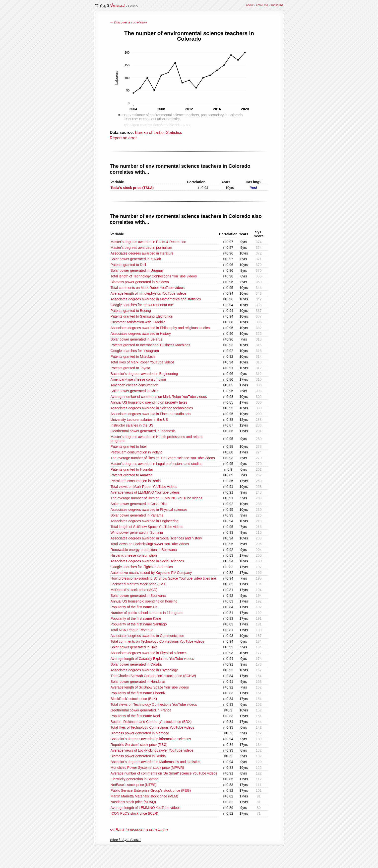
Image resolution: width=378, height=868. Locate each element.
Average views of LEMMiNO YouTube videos (145, 492)
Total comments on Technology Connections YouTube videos (157, 641)
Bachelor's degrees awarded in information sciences (151, 739)
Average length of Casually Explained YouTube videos (152, 659)
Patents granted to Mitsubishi (133, 356)
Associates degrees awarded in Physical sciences (149, 510)
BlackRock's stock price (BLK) (134, 699)
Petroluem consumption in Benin (136, 481)
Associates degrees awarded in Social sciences (147, 561)
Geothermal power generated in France (141, 710)
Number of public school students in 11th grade (147, 613)
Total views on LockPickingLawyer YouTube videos (150, 544)
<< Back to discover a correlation (139, 830)
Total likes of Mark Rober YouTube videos (143, 362)
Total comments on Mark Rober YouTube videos (148, 288)
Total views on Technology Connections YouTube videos (154, 704)
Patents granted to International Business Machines (150, 345)
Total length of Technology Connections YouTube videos (154, 276)
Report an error (123, 138)
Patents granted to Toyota (130, 368)
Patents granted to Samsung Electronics (142, 316)
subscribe (277, 5)
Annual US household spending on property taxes (149, 402)
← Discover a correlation (128, 22)
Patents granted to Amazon (132, 475)
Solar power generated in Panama (137, 515)
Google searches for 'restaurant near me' (142, 305)
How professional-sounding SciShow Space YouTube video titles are (163, 578)
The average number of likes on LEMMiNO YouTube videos (156, 498)
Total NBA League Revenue (132, 630)
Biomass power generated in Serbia (138, 756)
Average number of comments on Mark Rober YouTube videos (159, 397)
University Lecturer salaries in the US (139, 420)
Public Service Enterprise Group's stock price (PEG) (151, 790)
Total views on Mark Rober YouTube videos (144, 487)
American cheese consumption (134, 385)
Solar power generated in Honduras (138, 682)
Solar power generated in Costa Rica (139, 504)
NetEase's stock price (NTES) (134, 785)
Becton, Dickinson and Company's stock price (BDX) (151, 722)
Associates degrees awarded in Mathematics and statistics (156, 299)
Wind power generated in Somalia (137, 532)
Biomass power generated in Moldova (140, 282)
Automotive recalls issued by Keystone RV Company (151, 573)
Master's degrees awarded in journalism (141, 248)
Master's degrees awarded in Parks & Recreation (148, 242)
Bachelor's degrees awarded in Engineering (144, 374)
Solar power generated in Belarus (136, 339)
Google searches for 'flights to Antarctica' (142, 567)
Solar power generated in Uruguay (137, 270)
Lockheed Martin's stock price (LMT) (139, 584)
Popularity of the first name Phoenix (138, 693)
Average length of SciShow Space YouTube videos (150, 687)
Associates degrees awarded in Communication (147, 636)
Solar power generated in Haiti (134, 647)
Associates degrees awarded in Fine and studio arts (151, 414)
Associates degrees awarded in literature (142, 253)
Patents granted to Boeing (131, 311)
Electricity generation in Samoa (135, 779)
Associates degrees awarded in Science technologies (152, 408)
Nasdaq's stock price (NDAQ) (133, 802)
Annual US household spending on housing (144, 601)
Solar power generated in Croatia (136, 664)
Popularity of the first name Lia (134, 607)
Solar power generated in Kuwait (136, 259)
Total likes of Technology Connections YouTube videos (152, 727)
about (250, 5)
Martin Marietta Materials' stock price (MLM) (144, 796)
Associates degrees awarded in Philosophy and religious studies (160, 328)
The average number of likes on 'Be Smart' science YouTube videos (163, 458)
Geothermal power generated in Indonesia (143, 431)
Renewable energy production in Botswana (144, 550)
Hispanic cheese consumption (134, 555)
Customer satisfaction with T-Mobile (138, 322)
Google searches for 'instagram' (135, 351)
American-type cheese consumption (138, 379)
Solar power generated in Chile (134, 391)
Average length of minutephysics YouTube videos (149, 293)
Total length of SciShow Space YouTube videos (147, 527)
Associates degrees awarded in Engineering (145, 521)
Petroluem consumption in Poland (137, 452)
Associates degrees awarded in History (141, 334)
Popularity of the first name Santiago (139, 624)
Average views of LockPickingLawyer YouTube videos (152, 750)
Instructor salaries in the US (132, 425)
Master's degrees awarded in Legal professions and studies (156, 464)
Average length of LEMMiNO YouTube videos (146, 808)
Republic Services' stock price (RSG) (139, 745)
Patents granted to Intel (129, 446)
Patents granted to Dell (128, 265)
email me (262, 5)
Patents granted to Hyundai (132, 469)
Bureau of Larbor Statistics (158, 132)
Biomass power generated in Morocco (140, 733)
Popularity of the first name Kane (136, 618)
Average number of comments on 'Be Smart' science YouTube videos (164, 773)
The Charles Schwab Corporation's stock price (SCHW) (153, 676)
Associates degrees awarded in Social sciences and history (156, 538)
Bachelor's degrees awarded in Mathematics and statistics (155, 762)
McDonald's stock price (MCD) (134, 590)
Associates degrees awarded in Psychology (144, 670)
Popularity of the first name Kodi (135, 716)
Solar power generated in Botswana (138, 596)
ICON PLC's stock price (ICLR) (134, 813)
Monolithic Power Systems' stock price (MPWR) (147, 768)
